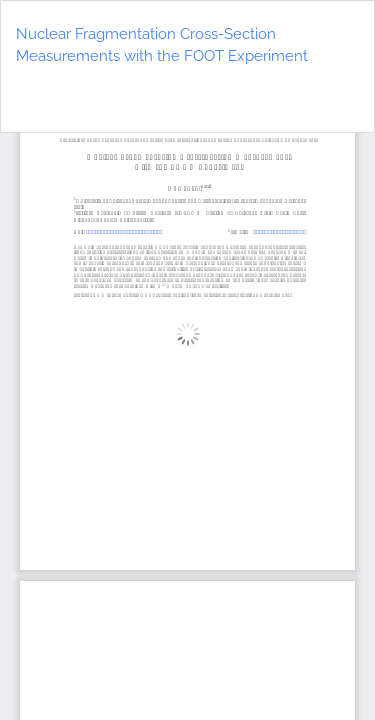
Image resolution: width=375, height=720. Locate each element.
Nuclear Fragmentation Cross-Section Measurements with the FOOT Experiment (162, 45)
